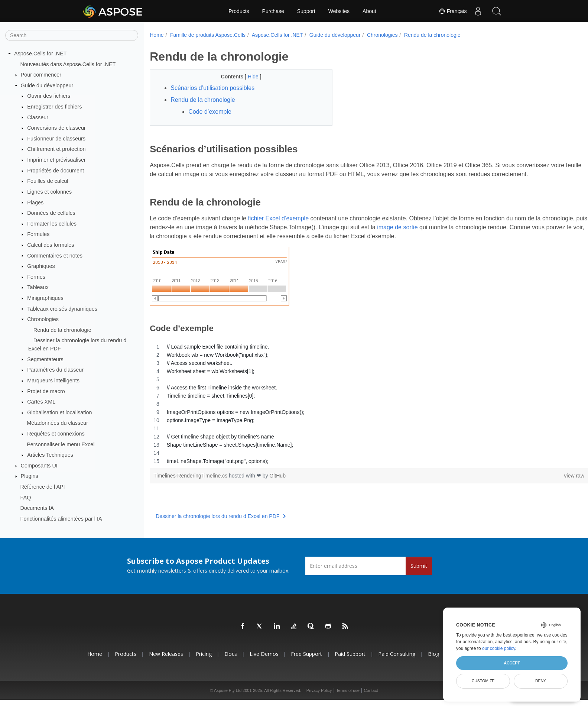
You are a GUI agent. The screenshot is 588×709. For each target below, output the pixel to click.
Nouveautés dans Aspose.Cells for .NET (68, 64)
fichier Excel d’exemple (278, 227)
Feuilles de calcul (48, 181)
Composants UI (39, 466)
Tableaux (38, 287)
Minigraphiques (45, 298)
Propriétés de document (56, 171)
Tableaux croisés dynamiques (62, 308)
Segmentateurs (45, 359)
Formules (38, 234)
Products (239, 11)
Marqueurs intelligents (53, 381)
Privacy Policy (319, 699)
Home (157, 35)
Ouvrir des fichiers (49, 96)
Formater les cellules (52, 224)
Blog (433, 663)
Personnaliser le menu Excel (61, 444)
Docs (231, 663)
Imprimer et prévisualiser (56, 160)
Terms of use (348, 699)
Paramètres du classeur (55, 370)
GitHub (277, 485)
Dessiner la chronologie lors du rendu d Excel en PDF (221, 525)
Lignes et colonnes (49, 192)
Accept (512, 663)
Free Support (306, 663)
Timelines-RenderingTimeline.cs (191, 485)
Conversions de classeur (56, 128)
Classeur (38, 117)
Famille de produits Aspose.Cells (208, 35)
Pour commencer (41, 75)
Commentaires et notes (55, 255)
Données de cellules (51, 213)
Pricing (204, 663)
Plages (35, 202)
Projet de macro (46, 391)
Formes (36, 277)
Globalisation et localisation (59, 412)
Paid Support (350, 663)
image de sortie (444, 236)
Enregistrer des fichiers (54, 107)
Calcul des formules (51, 245)
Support (306, 11)
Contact (371, 699)
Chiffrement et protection (56, 149)
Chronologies (43, 319)
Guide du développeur (47, 85)
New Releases (166, 663)
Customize (483, 681)
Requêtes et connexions (56, 434)
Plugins (30, 476)
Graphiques (41, 266)
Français (453, 11)
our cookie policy (499, 648)
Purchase (273, 11)
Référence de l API (43, 487)
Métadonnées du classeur (57, 423)
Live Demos (264, 663)
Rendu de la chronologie (62, 330)
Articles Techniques (50, 455)
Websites (339, 11)
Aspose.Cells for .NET (40, 54)
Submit (419, 575)
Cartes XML (41, 402)
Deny (541, 681)
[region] (354, 413)
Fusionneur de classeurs (56, 139)
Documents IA (37, 508)
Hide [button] (248, 77)
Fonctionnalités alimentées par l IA (61, 519)
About (369, 11)
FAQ (26, 497)
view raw (544, 485)
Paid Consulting (397, 663)
